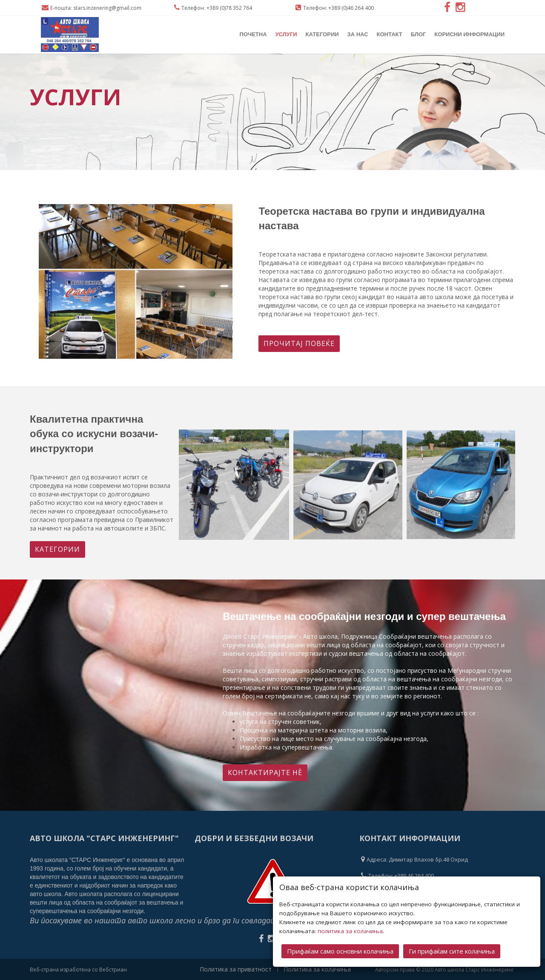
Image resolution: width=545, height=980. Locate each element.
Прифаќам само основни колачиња (340, 950)
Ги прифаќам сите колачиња (452, 950)
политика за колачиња (350, 930)
